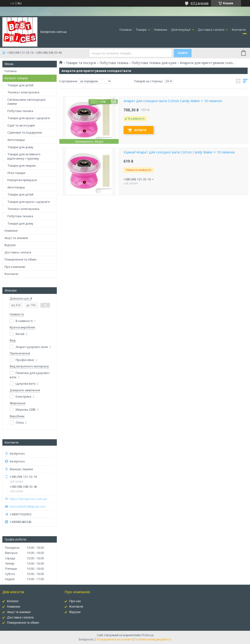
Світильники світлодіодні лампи (26, 102)
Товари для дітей (20, 85)
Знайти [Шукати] (183, 53)
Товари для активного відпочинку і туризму (24, 156)
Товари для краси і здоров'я (29, 118)
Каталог (13, 601)
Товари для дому (20, 147)
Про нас (75, 601)
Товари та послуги (81, 63)
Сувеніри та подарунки (25, 132)
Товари (141, 30)
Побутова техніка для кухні (154, 63)
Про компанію (15, 267)
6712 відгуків (200, 3)
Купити (140, 130)
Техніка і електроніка (23, 92)
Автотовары (16, 140)
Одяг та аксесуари (21, 125)
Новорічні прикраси (22, 180)
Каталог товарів (16, 78)
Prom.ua (148, 635)
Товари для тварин (22, 165)
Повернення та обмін (20, 259)
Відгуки (10, 245)
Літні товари (16, 173)
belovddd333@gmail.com (28, 507)
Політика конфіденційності (153, 639)
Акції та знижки (16, 238)
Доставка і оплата (212, 30)
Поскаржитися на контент (114, 639)
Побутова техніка (20, 111)
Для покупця (181, 30)
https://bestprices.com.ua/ (29, 499)
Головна (126, 30)
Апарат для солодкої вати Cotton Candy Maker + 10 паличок (173, 101)
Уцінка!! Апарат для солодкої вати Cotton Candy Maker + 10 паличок (179, 152)
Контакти (239, 30)
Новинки (161, 30)
